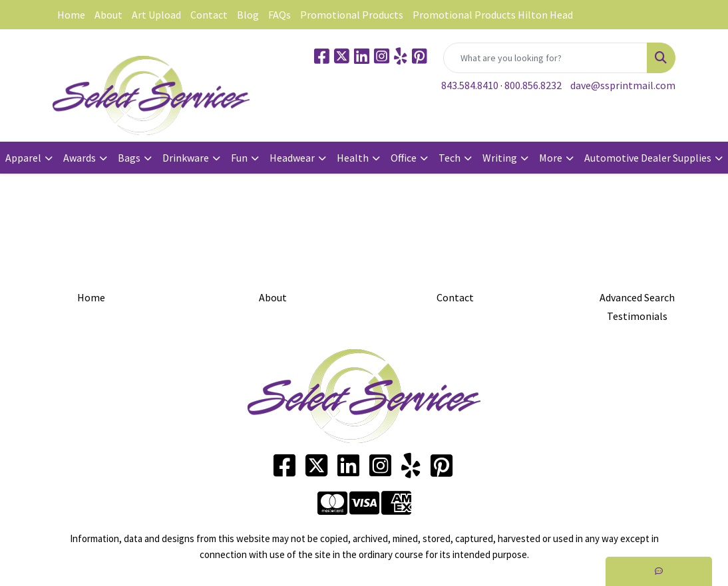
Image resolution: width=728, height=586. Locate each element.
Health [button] (353, 158)
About (108, 15)
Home (71, 15)
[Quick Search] (545, 58)
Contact (209, 15)
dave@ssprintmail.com (623, 85)
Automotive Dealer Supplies (648, 158)
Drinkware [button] (186, 158)
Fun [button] (239, 158)
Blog (248, 15)
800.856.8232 (533, 85)
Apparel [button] (23, 158)
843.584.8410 (470, 85)
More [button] (551, 158)
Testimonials (637, 316)
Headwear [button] (292, 158)
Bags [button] (129, 158)
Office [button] (404, 158)
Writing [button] (500, 158)
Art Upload (156, 15)
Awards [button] (80, 158)
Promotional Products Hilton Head (493, 15)
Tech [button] (450, 158)
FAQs (279, 15)
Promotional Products (352, 15)
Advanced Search (637, 297)
